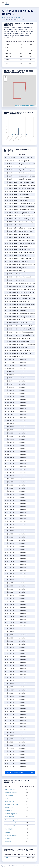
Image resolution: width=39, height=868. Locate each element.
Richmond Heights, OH (12, 820)
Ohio (7, 17)
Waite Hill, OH (9, 829)
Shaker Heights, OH (11, 823)
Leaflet (17, 106)
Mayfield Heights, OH (11, 814)
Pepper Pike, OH (10, 817)
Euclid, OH (8, 798)
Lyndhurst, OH (9, 808)
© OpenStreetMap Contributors (28, 106)
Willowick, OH (9, 838)
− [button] (5, 80)
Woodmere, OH (9, 841)
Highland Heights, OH (11, 805)
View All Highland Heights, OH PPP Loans (20, 772)
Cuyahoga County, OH (17, 17)
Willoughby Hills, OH (11, 835)
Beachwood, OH (10, 789)
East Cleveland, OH (10, 795)
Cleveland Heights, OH (11, 792)
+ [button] (5, 77)
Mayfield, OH (9, 811)
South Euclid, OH (10, 826)
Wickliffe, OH (9, 832)
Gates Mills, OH (9, 802)
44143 (7, 858)
